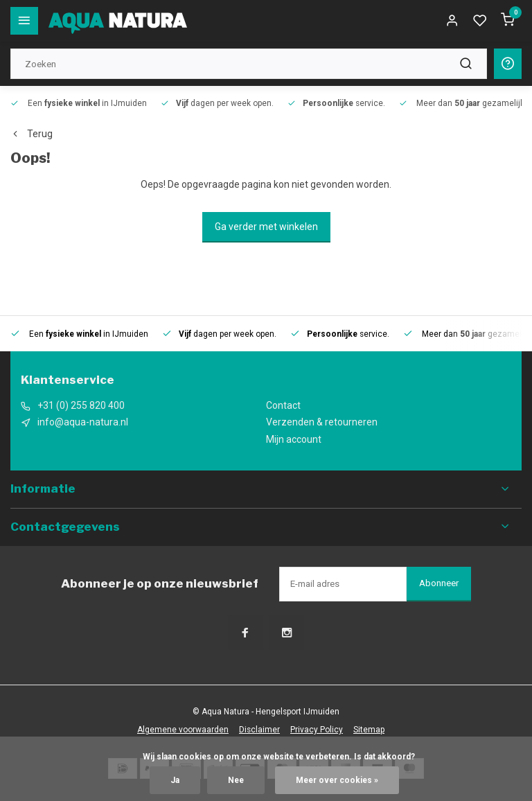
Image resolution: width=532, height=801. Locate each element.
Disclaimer (259, 730)
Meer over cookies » (337, 780)
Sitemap (369, 730)
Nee (236, 780)
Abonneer (439, 583)
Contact (283, 405)
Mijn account (294, 439)
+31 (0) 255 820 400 (81, 405)
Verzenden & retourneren (322, 422)
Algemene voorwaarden (183, 730)
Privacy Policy (317, 730)
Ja (175, 780)
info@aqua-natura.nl (83, 422)
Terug (32, 134)
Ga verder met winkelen (266, 227)
